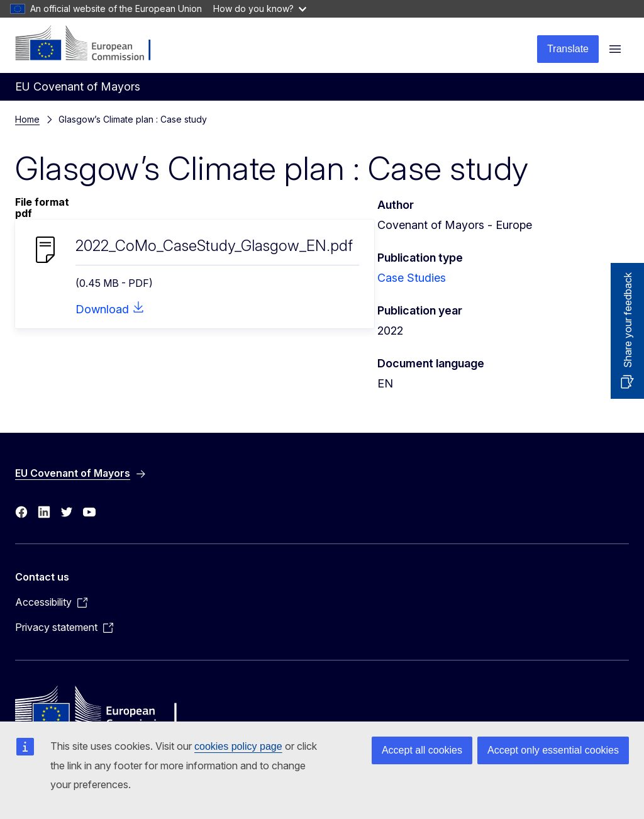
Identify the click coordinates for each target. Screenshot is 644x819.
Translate (568, 49)
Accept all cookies (422, 750)
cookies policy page (238, 746)
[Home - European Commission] (92, 44)
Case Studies (412, 278)
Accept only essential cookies (553, 750)
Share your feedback (628, 320)
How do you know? (260, 8)
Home (27, 119)
